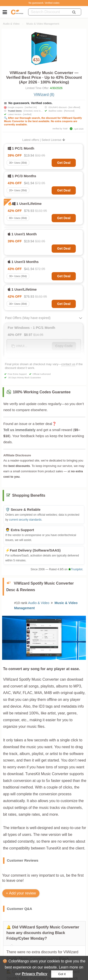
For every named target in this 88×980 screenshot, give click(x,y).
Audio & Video (11, 24)
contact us (68, 364)
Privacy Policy (35, 974)
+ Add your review (21, 893)
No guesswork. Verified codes (44, 3)
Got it (62, 974)
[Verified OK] (31, 107)
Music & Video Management (43, 24)
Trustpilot (75, 569)
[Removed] (69, 111)
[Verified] (27, 114)
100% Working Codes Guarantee (42, 392)
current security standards (25, 520)
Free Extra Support (17, 374)
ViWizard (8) (44, 95)
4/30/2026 (56, 88)
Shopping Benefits (29, 495)
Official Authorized (42, 374)
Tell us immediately (19, 430)
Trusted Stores (15, 111)
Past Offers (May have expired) (28, 318)
